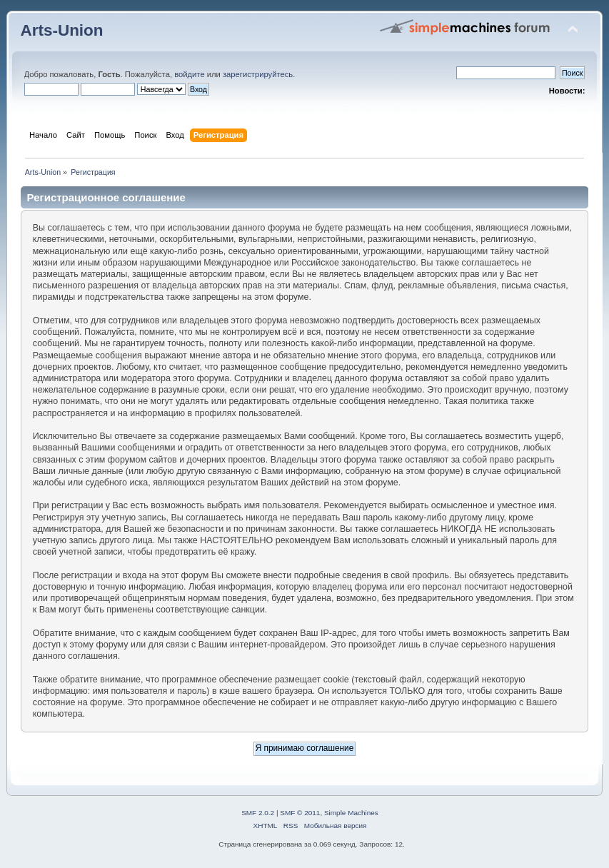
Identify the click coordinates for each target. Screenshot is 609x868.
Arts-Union (62, 30)
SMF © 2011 (300, 813)
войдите (189, 74)
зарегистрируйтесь (258, 74)
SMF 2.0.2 (258, 813)
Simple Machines (351, 813)
